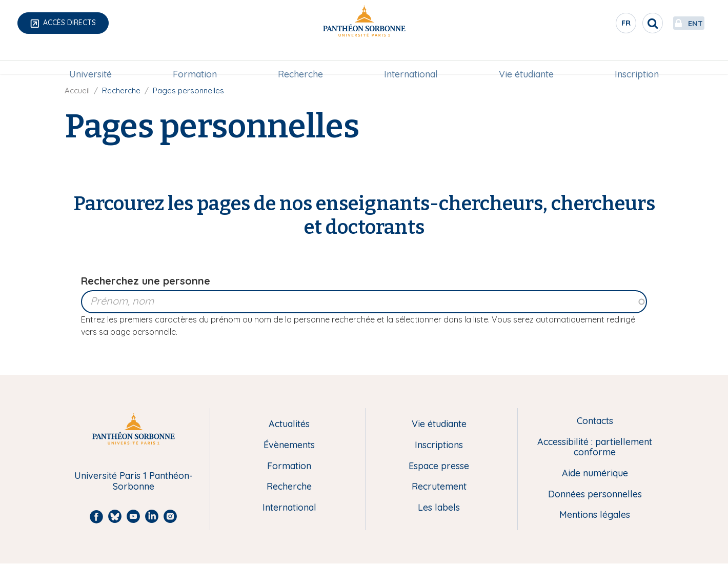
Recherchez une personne (146, 281)
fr (602, 25)
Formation (195, 60)
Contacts (595, 421)
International (411, 60)
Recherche (300, 60)
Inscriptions (439, 445)
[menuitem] (90, 60)
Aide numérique (595, 474)
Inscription (637, 60)
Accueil (77, 90)
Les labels (439, 508)
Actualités (289, 424)
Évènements (289, 445)
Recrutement (439, 487)
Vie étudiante (526, 60)
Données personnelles (595, 495)
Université (90, 60)
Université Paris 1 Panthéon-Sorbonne (134, 481)
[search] (629, 23)
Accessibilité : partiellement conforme (595, 447)
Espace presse (439, 466)
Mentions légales (595, 515)
